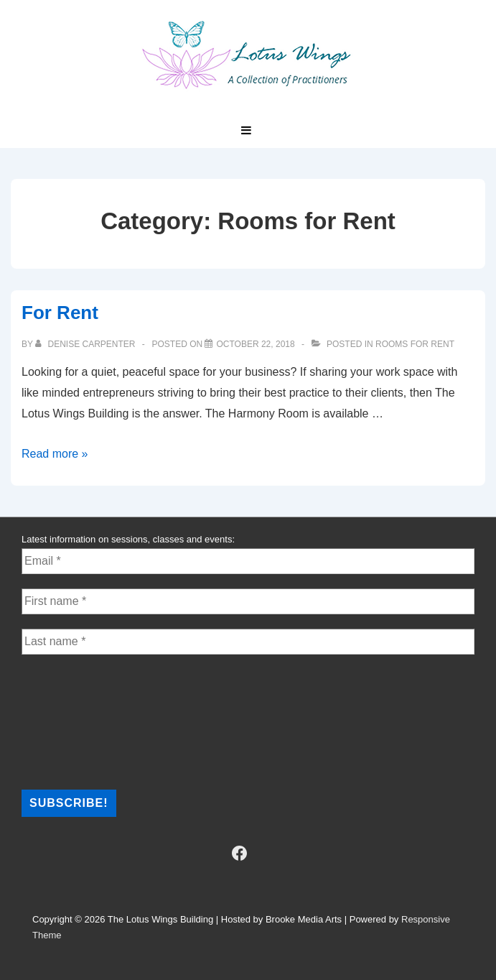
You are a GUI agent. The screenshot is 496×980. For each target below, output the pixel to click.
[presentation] (80, 721)
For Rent (60, 313)
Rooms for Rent (415, 344)
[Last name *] (248, 642)
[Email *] (248, 561)
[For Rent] (255, 344)
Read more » (55, 454)
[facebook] (239, 854)
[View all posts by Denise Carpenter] (86, 344)
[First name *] (248, 601)
